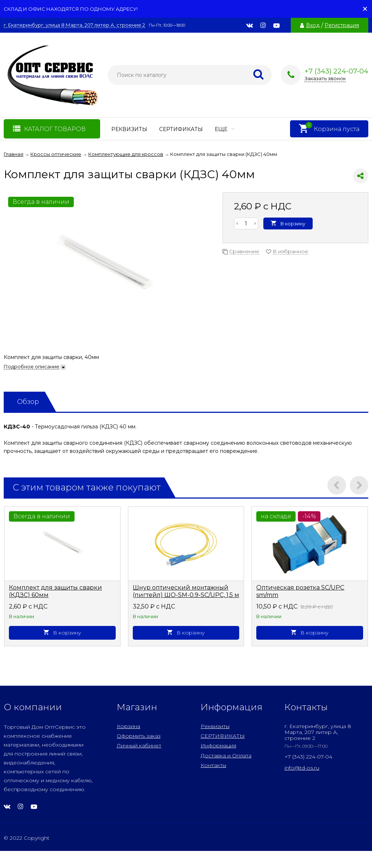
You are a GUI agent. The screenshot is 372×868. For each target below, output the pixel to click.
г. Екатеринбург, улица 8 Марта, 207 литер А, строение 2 (74, 25)
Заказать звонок (325, 78)
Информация (218, 745)
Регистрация (342, 25)
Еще (225, 129)
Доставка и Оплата (226, 756)
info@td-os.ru (302, 768)
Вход (313, 25)
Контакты (213, 765)
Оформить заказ (139, 736)
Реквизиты (129, 129)
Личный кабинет (139, 745)
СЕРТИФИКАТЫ (181, 129)
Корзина (129, 726)
